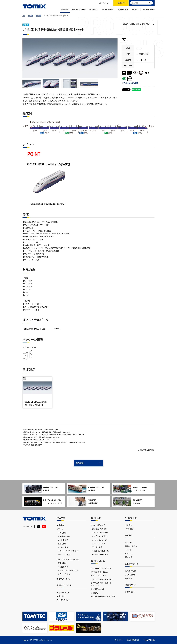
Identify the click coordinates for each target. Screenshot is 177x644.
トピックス (129, 554)
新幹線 (26, 25)
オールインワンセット (100, 533)
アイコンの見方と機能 (131, 83)
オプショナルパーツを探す (68, 551)
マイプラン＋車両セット (101, 536)
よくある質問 (130, 575)
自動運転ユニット (98, 589)
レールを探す (63, 540)
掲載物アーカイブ (64, 579)
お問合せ (129, 578)
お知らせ (135, 11)
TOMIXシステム (108, 11)
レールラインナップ (99, 540)
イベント (128, 550)
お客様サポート (149, 11)
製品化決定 (61, 596)
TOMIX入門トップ (98, 525)
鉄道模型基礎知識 (99, 529)
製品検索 (65, 11)
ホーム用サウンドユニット (101, 568)
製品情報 (38, 16)
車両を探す (62, 533)
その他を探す (63, 547)
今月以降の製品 (63, 593)
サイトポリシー (119, 640)
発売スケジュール (79, 11)
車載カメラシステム (98, 575)
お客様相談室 (130, 571)
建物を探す (62, 544)
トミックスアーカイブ (100, 554)
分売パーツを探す (65, 555)
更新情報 (129, 557)
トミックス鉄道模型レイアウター (103, 596)
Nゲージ (60, 529)
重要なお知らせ (131, 546)
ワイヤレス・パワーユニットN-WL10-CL (101, 584)
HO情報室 (129, 529)
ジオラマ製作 (97, 547)
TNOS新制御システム (99, 572)
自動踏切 (94, 593)
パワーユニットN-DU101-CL (102, 579)
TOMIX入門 (94, 11)
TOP (24, 16)
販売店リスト (130, 592)
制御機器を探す (64, 536)
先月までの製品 (63, 600)
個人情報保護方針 (133, 640)
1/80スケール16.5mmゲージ (68, 559)
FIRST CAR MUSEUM (101, 551)
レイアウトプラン (98, 543)
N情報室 (128, 525)
